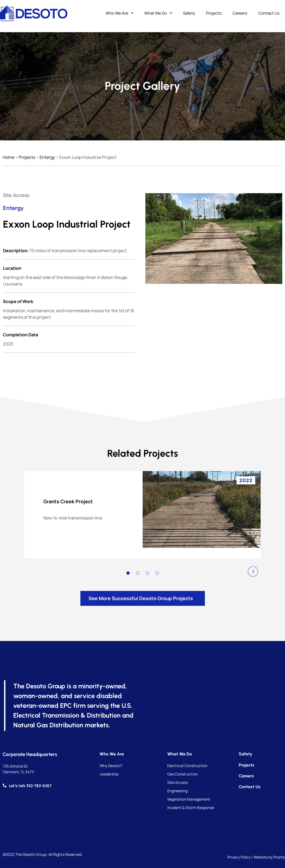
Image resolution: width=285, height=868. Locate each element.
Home (9, 157)
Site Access (16, 195)
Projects (214, 13)
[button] (253, 571)
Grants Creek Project (68, 501)
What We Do (158, 13)
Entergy (47, 157)
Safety (189, 13)
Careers (240, 13)
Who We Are (119, 13)
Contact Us (269, 13)
